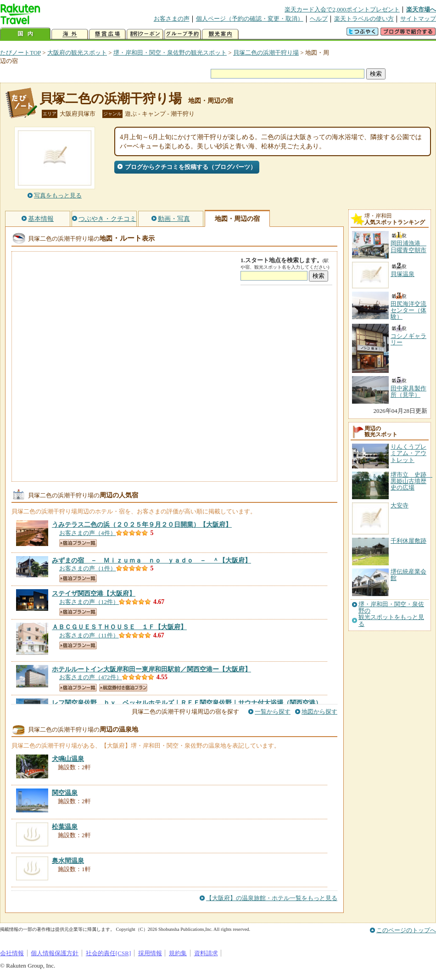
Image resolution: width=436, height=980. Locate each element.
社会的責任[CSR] (109, 953)
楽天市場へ (421, 9)
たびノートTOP (20, 53)
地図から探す (319, 712)
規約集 (178, 953)
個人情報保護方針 (55, 953)
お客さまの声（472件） (91, 677)
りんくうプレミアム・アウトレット (408, 453)
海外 (70, 34)
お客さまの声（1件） (88, 568)
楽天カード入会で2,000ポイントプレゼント (342, 9)
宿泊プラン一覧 (78, 543)
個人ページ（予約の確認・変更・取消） (250, 19)
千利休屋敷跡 (408, 541)
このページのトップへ (406, 930)
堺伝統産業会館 (408, 575)
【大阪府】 (142, 524)
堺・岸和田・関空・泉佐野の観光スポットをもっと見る (391, 614)
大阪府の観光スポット (77, 53)
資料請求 (206, 953)
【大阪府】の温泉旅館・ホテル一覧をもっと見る (272, 898)
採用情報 (150, 953)
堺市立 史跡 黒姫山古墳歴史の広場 (411, 481)
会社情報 (12, 953)
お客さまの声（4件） (88, 533)
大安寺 (400, 505)
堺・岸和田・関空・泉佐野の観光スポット (170, 53)
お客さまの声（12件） (89, 602)
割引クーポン (145, 34)
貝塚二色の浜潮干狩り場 (266, 53)
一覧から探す (273, 712)
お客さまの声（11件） (89, 635)
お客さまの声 (172, 19)
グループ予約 (183, 34)
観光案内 (220, 34)
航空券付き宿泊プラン (123, 688)
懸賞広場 (107, 34)
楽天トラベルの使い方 (364, 19)
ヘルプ (319, 19)
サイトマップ (418, 19)
